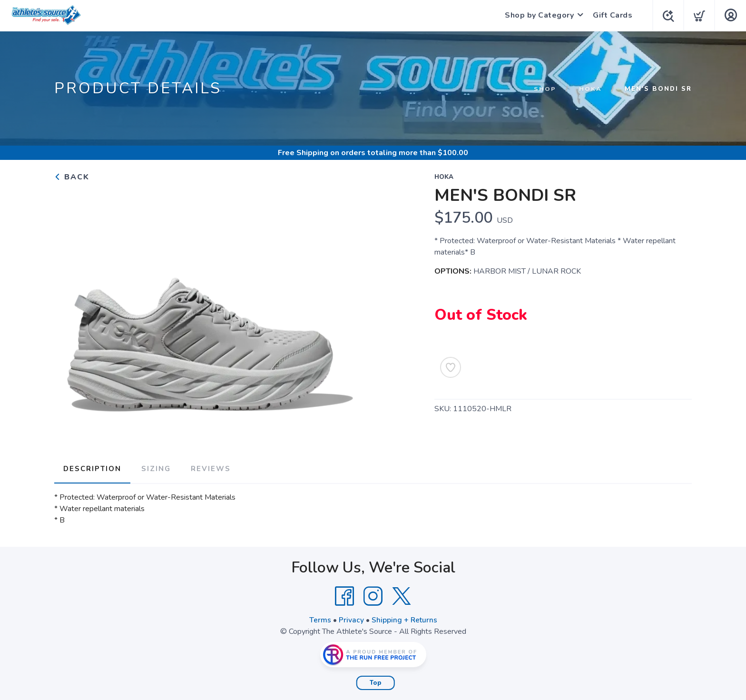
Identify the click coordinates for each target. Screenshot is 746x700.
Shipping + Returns (404, 619)
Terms (320, 619)
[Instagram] (373, 595)
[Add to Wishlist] (451, 367)
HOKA (590, 89)
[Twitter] (402, 595)
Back (72, 177)
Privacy (351, 619)
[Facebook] (344, 595)
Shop (545, 89)
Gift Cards (611, 15)
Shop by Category (537, 15)
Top (376, 681)
